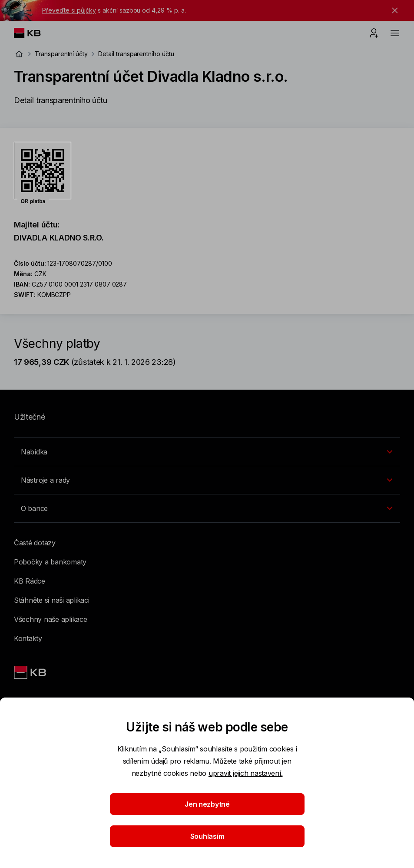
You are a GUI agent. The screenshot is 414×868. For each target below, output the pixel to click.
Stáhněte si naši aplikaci (52, 600)
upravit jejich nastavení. (246, 773)
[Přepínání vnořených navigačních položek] (207, 452)
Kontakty (28, 638)
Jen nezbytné (207, 804)
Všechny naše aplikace (51, 619)
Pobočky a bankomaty (50, 562)
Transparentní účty (61, 54)
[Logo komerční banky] (34, 33)
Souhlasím (207, 836)
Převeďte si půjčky (69, 10)
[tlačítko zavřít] (393, 10)
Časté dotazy (35, 543)
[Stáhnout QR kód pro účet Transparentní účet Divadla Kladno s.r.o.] (43, 173)
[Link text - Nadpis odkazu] (31, 672)
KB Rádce (30, 581)
